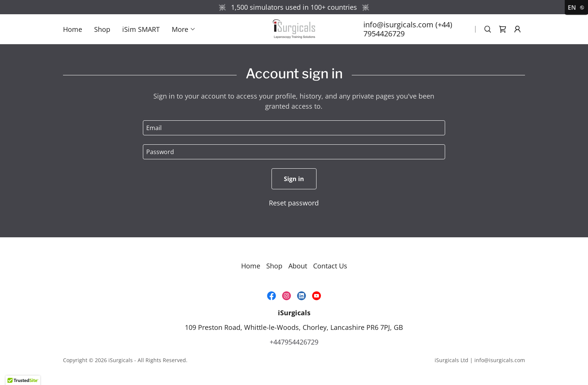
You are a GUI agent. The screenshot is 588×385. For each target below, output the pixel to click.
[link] (294, 28)
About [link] (298, 266)
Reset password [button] (294, 203)
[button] (184, 29)
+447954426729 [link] (294, 342)
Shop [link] (102, 29)
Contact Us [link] (330, 266)
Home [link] (73, 29)
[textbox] (294, 128)
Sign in (294, 179)
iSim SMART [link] (141, 29)
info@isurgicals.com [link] (398, 25)
